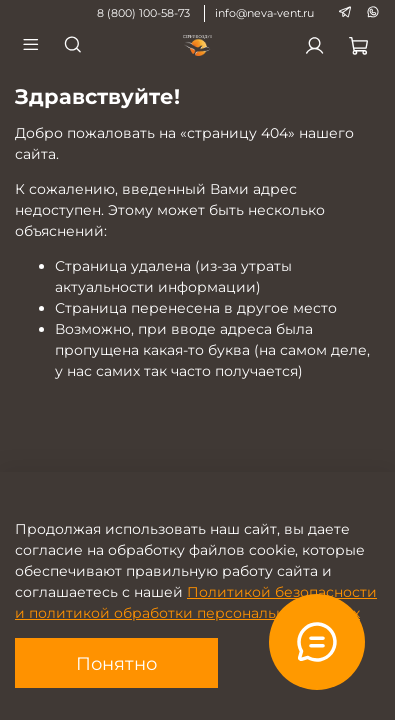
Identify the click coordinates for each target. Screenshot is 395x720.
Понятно (116, 663)
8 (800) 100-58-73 (143, 13)
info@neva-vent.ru (264, 13)
